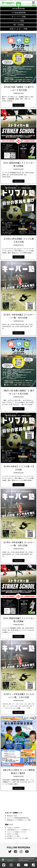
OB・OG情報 (18, 25)
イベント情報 (19, 21)
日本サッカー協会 (13, 834)
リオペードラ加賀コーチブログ (17, 832)
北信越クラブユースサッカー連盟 (17, 838)
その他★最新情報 (19, 13)
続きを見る (18, 105)
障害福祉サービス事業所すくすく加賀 (19, 820)
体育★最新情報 (19, 9)
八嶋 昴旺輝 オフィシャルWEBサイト (19, 830)
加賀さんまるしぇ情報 (19, 29)
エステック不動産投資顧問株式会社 (18, 818)
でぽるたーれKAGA (13, 828)
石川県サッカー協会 (13, 836)
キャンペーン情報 (19, 17)
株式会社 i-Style (12, 816)
